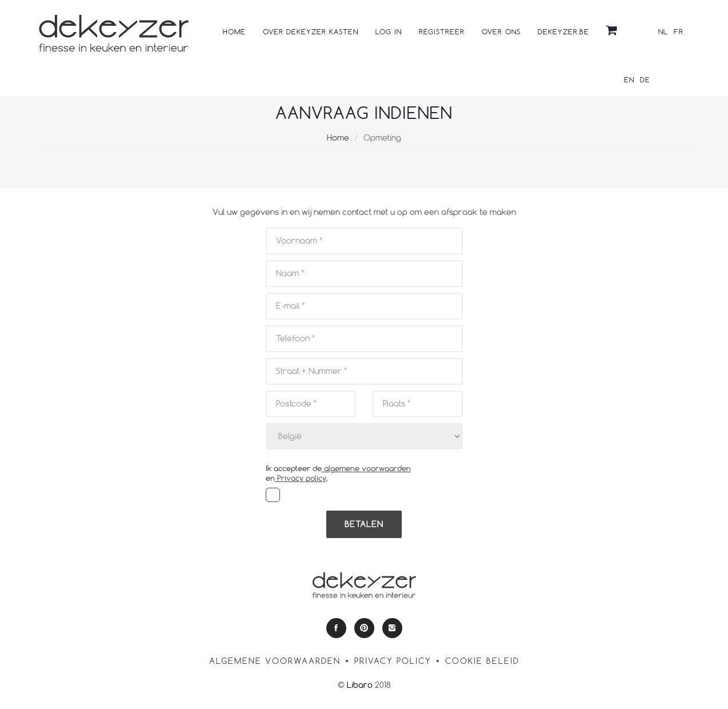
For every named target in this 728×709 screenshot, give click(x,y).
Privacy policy (301, 478)
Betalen (364, 524)
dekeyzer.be (563, 31)
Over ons (501, 31)
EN (629, 79)
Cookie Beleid (482, 661)
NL (663, 31)
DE (645, 79)
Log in (389, 31)
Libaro (360, 685)
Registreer (442, 31)
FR (679, 31)
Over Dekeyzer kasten (311, 31)
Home (234, 31)
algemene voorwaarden (366, 468)
